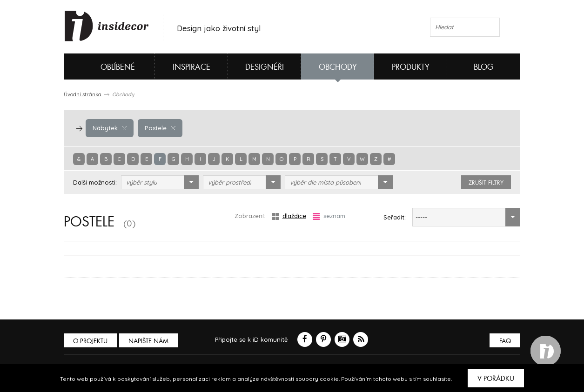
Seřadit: (395, 217)
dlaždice (289, 216)
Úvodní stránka (83, 94)
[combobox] (160, 182)
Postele (159, 128)
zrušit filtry (486, 183)
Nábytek (109, 128)
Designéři (265, 67)
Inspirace (191, 67)
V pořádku (496, 379)
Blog (484, 67)
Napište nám (149, 341)
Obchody (338, 67)
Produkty (411, 67)
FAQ (505, 341)
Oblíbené (102, 66)
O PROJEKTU (91, 341)
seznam (329, 216)
